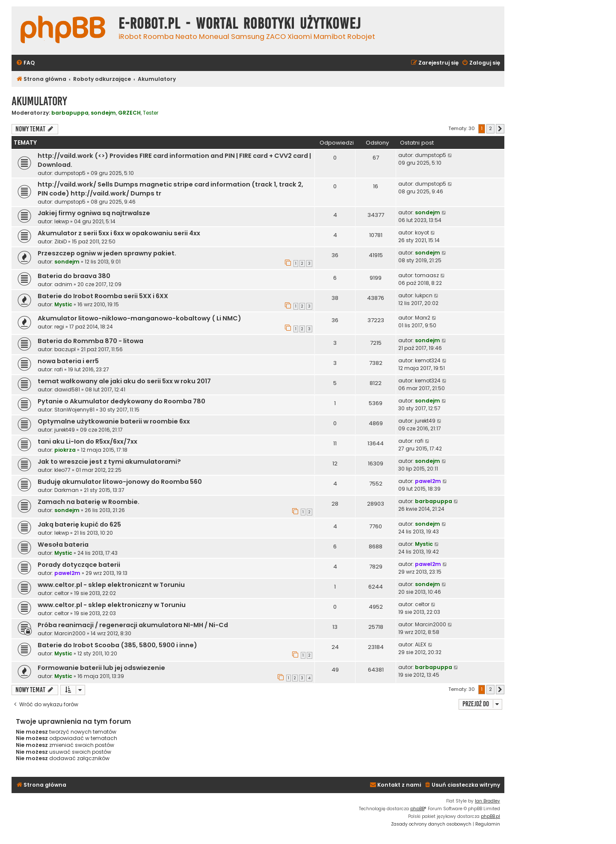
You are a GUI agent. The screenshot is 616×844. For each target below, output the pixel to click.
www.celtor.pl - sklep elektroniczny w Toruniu (112, 605)
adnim (63, 284)
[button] (500, 129)
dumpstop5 (70, 173)
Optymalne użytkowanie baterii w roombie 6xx (114, 421)
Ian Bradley (487, 801)
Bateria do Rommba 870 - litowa (90, 341)
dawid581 (67, 389)
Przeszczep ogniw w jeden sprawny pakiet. (107, 253)
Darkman (67, 490)
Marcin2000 (70, 633)
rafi (59, 369)
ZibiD (61, 241)
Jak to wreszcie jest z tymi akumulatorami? (109, 462)
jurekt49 (65, 430)
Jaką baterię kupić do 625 (79, 524)
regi (59, 327)
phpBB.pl (490, 816)
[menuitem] (25, 63)
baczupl (65, 349)
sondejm (103, 113)
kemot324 (428, 360)
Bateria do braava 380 (74, 276)
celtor (62, 593)
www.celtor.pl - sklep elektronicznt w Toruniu (111, 585)
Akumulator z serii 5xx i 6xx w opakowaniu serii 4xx (119, 233)
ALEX (421, 644)
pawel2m (428, 481)
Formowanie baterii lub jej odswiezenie (101, 668)
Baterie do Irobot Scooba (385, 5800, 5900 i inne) (117, 645)
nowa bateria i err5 (68, 361)
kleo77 (62, 470)
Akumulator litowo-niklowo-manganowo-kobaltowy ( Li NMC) (139, 318)
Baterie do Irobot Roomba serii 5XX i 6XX (103, 296)
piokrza (65, 450)
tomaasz (427, 275)
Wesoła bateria (63, 545)
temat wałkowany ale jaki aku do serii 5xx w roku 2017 (124, 381)
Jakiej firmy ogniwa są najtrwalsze (94, 213)
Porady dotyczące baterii (79, 565)
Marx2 (423, 318)
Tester (151, 113)
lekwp (62, 221)
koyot (422, 232)
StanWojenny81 (74, 410)
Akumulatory (39, 101)
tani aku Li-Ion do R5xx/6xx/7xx (87, 441)
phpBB (417, 809)
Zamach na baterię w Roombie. (89, 502)
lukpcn (424, 295)
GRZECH (129, 113)
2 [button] (490, 128)
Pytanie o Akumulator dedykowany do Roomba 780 (121, 401)
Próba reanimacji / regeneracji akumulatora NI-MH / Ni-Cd (133, 625)
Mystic (63, 304)
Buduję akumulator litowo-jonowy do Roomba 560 (120, 482)
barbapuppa (70, 113)
